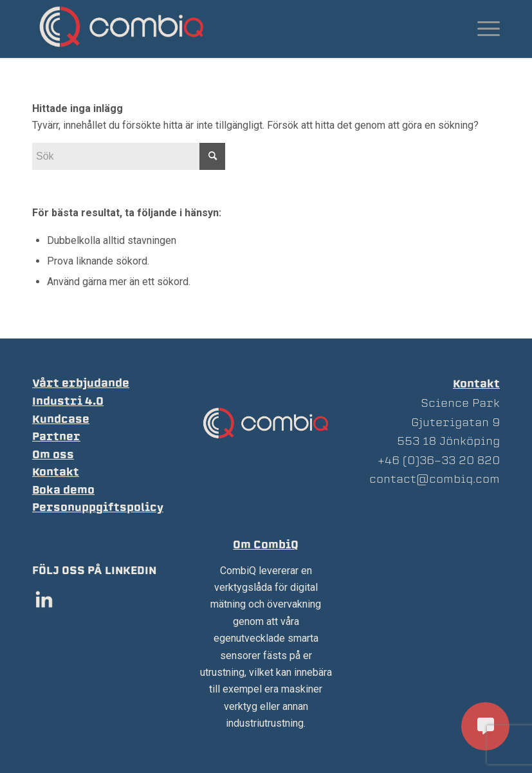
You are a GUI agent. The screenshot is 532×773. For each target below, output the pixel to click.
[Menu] (482, 29)
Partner (56, 437)
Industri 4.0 (68, 401)
